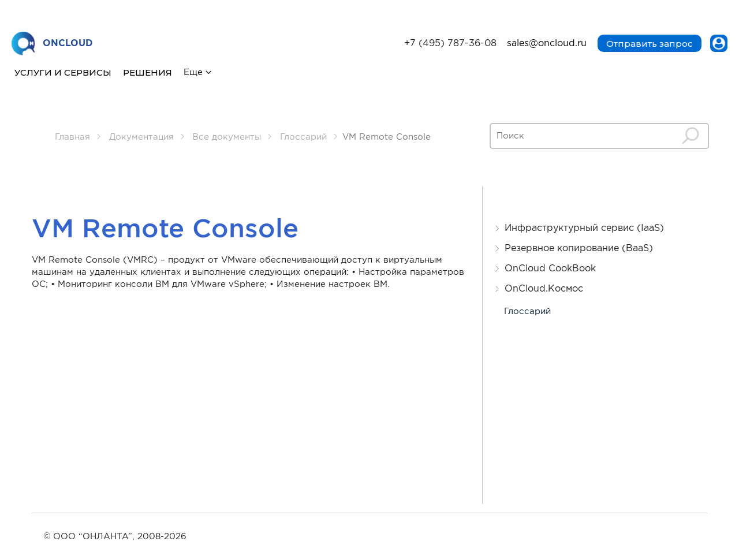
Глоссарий (527, 311)
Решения (148, 72)
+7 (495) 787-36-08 (450, 44)
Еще (193, 72)
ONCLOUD (52, 44)
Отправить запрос (650, 44)
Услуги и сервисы (63, 72)
